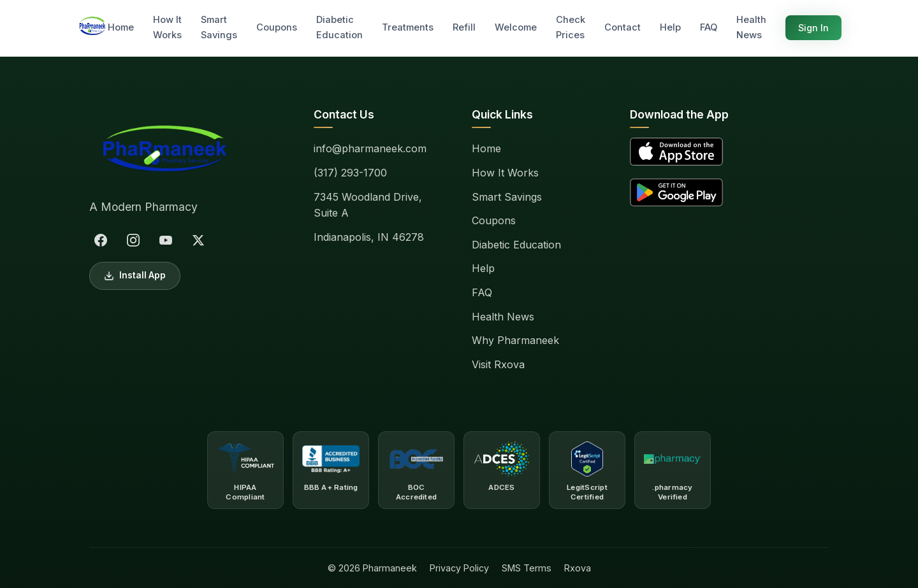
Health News (751, 27)
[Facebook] (101, 240)
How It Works (167, 27)
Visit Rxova (498, 364)
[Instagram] (133, 240)
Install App (135, 276)
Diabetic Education (339, 27)
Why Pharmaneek (515, 340)
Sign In (813, 28)
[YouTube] (166, 240)
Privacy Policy (459, 568)
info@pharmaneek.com (370, 148)
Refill (464, 27)
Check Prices (571, 27)
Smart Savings (219, 27)
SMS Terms (527, 568)
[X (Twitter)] (198, 240)
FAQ (709, 27)
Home (121, 27)
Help (670, 27)
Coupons (277, 27)
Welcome (516, 27)
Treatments (408, 27)
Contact (623, 27)
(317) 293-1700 (350, 173)
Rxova (578, 568)
